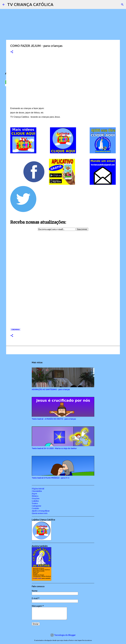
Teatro (35, 503)
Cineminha (15, 330)
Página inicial (38, 489)
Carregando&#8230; (43, 281)
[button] (12, 52)
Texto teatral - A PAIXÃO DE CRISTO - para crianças (54, 419)
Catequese (36, 506)
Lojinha (35, 501)
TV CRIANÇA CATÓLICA (30, 4)
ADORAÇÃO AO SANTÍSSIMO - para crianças (51, 389)
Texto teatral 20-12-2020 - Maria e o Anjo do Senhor (54, 448)
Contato (35, 508)
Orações (36, 498)
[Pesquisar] (57, 5)
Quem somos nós (40, 513)
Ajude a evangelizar (41, 511)
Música (35, 496)
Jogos (34, 494)
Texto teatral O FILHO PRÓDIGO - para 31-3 (51, 478)
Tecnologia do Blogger (63, 635)
